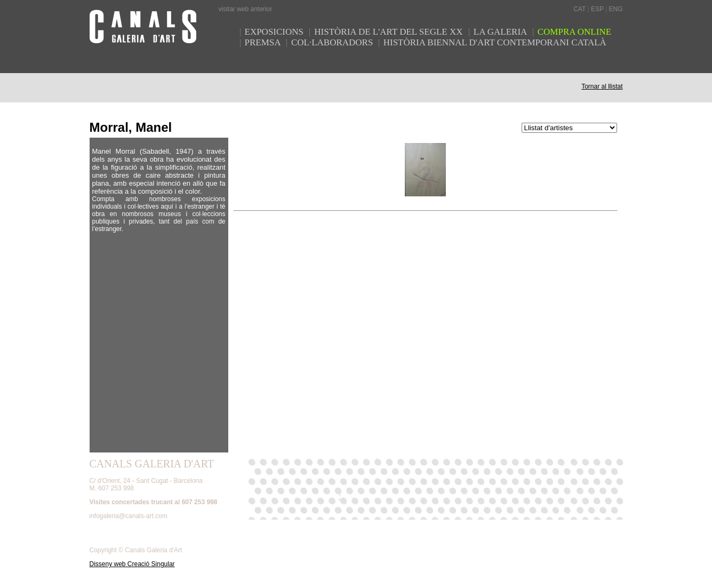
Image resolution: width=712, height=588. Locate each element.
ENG (615, 9)
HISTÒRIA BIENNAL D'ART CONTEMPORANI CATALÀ (495, 42)
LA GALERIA (501, 32)
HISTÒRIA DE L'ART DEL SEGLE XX (390, 32)
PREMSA (263, 42)
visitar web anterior (246, 9)
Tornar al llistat (602, 86)
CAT (579, 9)
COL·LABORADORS (332, 42)
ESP (597, 9)
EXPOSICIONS (275, 32)
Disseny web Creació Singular (132, 564)
